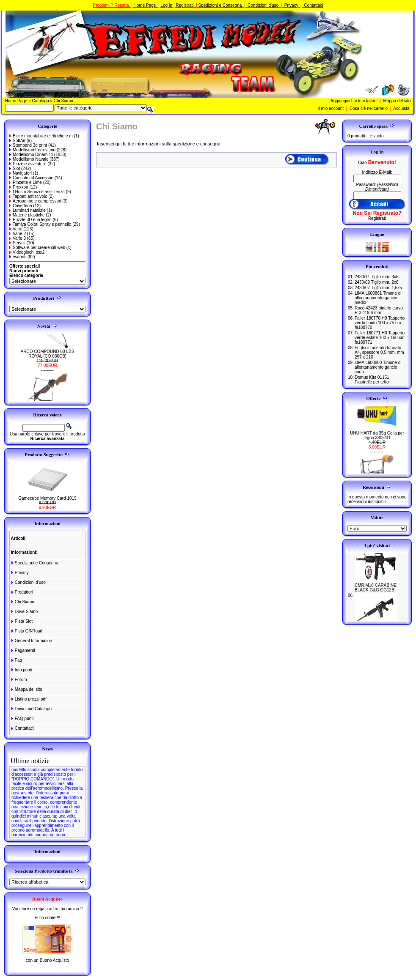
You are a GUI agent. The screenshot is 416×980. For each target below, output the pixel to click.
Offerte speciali (25, 266)
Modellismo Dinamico (31, 155)
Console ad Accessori (31, 178)
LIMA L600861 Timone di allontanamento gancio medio (378, 298)
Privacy (291, 5)
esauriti (18, 257)
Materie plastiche (27, 215)
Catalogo (41, 101)
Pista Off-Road (26, 631)
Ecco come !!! (48, 918)
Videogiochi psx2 (27, 252)
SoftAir (17, 141)
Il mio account (331, 108)
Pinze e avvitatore (28, 164)
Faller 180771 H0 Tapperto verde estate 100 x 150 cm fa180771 (380, 338)
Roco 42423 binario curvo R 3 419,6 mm (379, 310)
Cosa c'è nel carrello (369, 108)
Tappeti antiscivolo (28, 196)
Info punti (21, 670)
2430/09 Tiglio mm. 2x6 (376, 282)
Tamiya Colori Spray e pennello (40, 224)
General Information (31, 641)
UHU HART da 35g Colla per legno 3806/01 (377, 440)
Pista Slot (21, 621)
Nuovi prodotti (24, 271)
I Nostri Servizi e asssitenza (37, 192)
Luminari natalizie (28, 210)
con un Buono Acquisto (47, 960)
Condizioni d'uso (263, 5)
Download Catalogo (31, 709)
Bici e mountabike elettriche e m (41, 136)
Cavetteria (21, 206)
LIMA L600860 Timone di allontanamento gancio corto (378, 367)
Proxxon (19, 187)
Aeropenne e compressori (35, 201)
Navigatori (21, 173)
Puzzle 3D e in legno (30, 220)
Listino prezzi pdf (28, 699)
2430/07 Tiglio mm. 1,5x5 (378, 288)
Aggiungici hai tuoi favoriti (354, 101)
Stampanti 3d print (28, 145)
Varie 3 (18, 238)
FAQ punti (22, 719)
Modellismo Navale (29, 159)
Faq (16, 660)
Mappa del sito (397, 101)
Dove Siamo (24, 612)
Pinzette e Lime (26, 182)
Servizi (17, 243)
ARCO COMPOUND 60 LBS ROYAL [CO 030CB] (48, 358)
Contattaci (313, 5)
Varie (16, 229)
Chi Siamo (63, 101)
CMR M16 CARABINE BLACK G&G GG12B (376, 592)
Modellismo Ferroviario (32, 150)
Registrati (185, 5)
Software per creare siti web (37, 248)
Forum (19, 680)
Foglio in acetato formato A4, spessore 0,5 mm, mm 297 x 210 (379, 352)
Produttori (22, 592)
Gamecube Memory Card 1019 (47, 498)
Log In (166, 5)
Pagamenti (23, 650)
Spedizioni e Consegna (220, 5)
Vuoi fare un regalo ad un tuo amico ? (47, 909)
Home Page (145, 5)
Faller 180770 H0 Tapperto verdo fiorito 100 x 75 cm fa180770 (380, 323)
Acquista (401, 108)
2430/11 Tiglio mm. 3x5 (376, 277)
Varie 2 (18, 234)
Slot (15, 168)
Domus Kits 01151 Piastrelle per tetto (372, 380)
